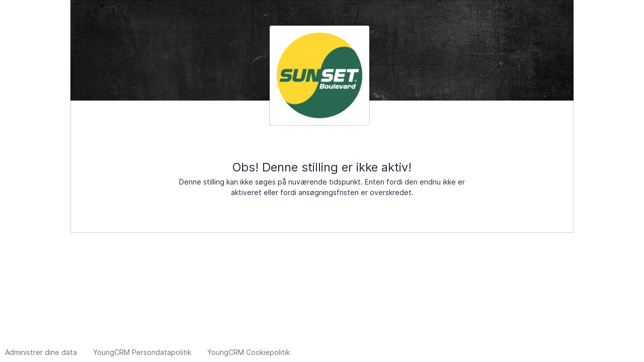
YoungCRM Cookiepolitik (249, 352)
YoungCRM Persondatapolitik (142, 352)
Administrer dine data (41, 352)
